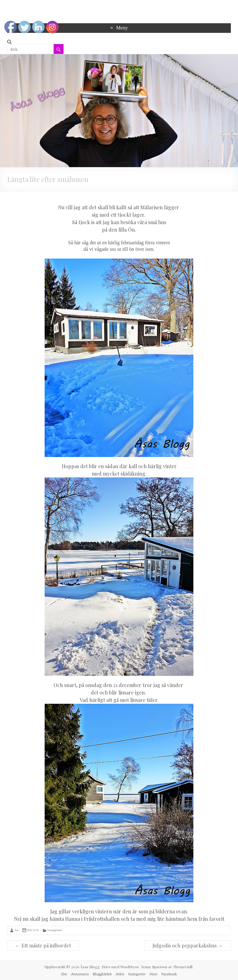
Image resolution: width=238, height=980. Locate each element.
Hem (154, 974)
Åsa (16, 930)
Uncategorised (55, 930)
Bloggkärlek (102, 974)
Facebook (169, 974)
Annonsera (80, 974)
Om (64, 974)
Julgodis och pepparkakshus (188, 945)
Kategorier (137, 974)
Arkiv (120, 974)
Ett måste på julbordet (43, 945)
